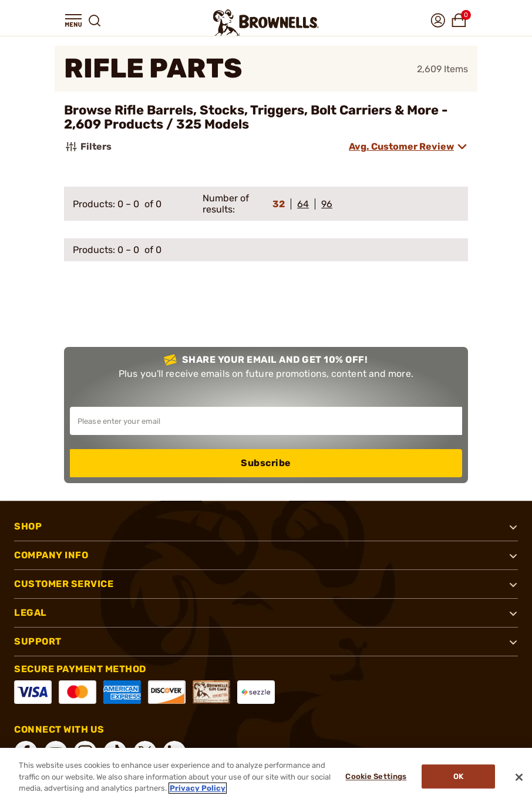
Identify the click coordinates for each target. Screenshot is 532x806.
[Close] (519, 777)
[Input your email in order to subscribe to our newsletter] (266, 421)
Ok (458, 777)
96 (327, 204)
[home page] (266, 23)
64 (303, 204)
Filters (88, 147)
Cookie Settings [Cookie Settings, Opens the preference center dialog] (375, 777)
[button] (73, 21)
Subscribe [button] (266, 463)
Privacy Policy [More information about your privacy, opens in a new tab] (198, 788)
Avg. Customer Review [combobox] (401, 146)
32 (279, 204)
